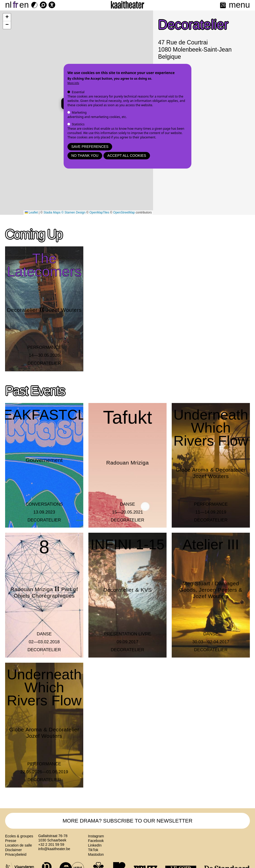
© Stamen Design (73, 212)
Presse (11, 842)
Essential (78, 92)
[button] (7, 17)
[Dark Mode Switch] (34, 5)
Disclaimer (13, 851)
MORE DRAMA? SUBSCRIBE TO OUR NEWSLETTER (127, 822)
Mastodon (96, 856)
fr (16, 5)
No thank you (85, 156)
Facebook (96, 842)
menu (239, 5)
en (24, 5)
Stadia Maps (52, 212)
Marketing (79, 112)
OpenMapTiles (99, 212)
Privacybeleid (16, 856)
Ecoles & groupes (19, 838)
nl (8, 5)
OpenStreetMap (124, 212)
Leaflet (31, 212)
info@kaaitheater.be (54, 850)
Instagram (96, 838)
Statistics (78, 124)
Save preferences (90, 147)
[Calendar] (223, 5)
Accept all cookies (127, 156)
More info (73, 83)
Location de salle (19, 847)
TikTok (93, 851)
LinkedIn (95, 847)
